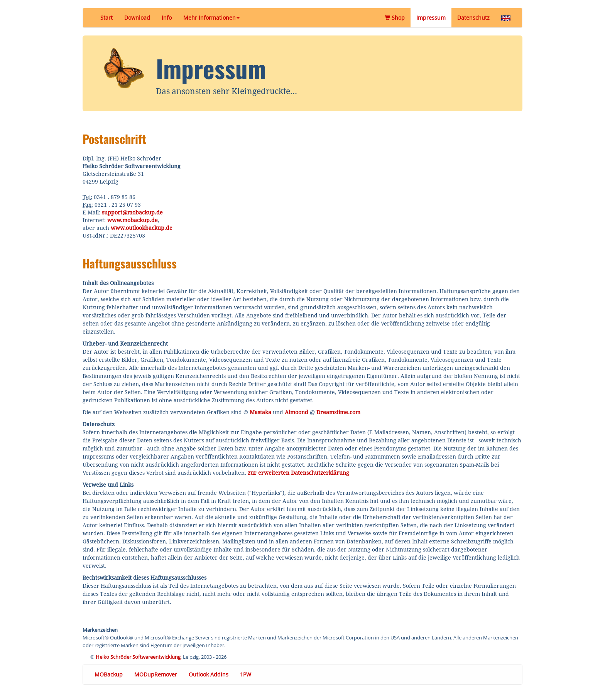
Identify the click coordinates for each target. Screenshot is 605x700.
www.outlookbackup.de (142, 228)
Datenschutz (473, 18)
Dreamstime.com (338, 412)
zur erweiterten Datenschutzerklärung (298, 473)
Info (167, 18)
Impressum (431, 18)
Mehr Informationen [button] (211, 18)
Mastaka (260, 412)
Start (106, 18)
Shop (398, 17)
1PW (246, 674)
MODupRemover (156, 674)
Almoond (297, 412)
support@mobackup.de (132, 213)
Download (137, 18)
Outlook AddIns (209, 674)
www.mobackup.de (133, 220)
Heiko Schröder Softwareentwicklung (138, 657)
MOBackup (109, 674)
